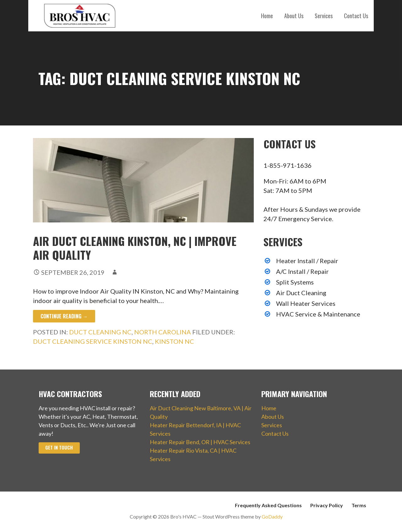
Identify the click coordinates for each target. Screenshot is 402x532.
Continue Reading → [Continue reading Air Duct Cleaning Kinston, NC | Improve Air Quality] (64, 316)
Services (324, 16)
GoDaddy (272, 516)
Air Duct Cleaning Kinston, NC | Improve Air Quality (135, 247)
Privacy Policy (327, 505)
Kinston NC (174, 341)
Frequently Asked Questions (268, 505)
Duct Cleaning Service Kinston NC (93, 341)
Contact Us (356, 16)
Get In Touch (59, 447)
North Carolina (163, 332)
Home (267, 16)
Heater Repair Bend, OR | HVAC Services (200, 442)
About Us (294, 16)
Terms (359, 505)
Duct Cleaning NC (100, 332)
